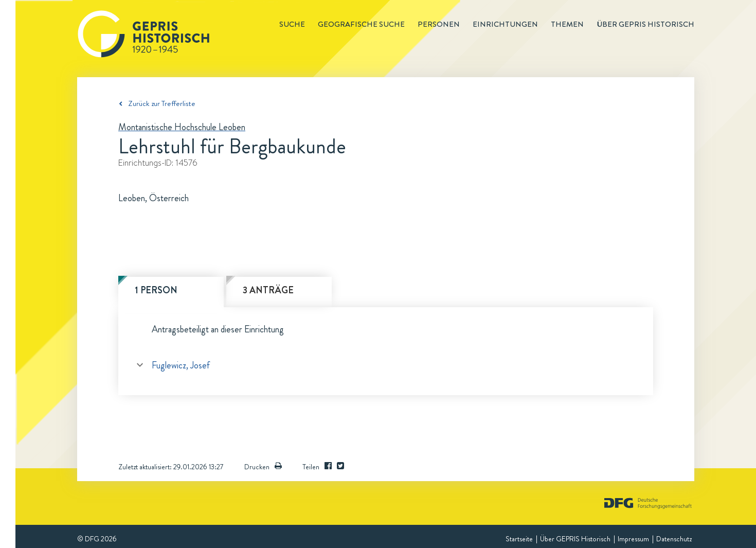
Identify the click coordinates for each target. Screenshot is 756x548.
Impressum (633, 539)
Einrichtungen (505, 24)
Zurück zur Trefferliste (162, 103)
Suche (292, 24)
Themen (567, 24)
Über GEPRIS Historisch (575, 539)
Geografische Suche (361, 24)
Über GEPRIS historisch (645, 24)
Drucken (263, 467)
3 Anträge (268, 290)
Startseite (519, 539)
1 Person (156, 290)
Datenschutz (674, 539)
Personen (439, 24)
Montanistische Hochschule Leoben (182, 127)
